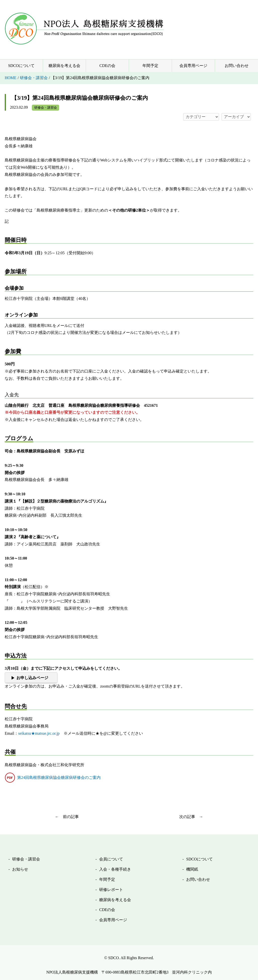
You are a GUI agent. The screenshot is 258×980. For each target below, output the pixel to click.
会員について (111, 859)
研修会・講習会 (46, 108)
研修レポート (111, 890)
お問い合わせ (237, 66)
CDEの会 (107, 66)
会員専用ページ (193, 66)
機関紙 (192, 869)
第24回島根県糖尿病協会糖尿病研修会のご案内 (59, 777)
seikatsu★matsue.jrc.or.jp (39, 733)
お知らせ (20, 869)
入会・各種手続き (115, 869)
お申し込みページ (32, 678)
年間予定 (150, 66)
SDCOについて (21, 66)
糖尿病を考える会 (64, 66)
